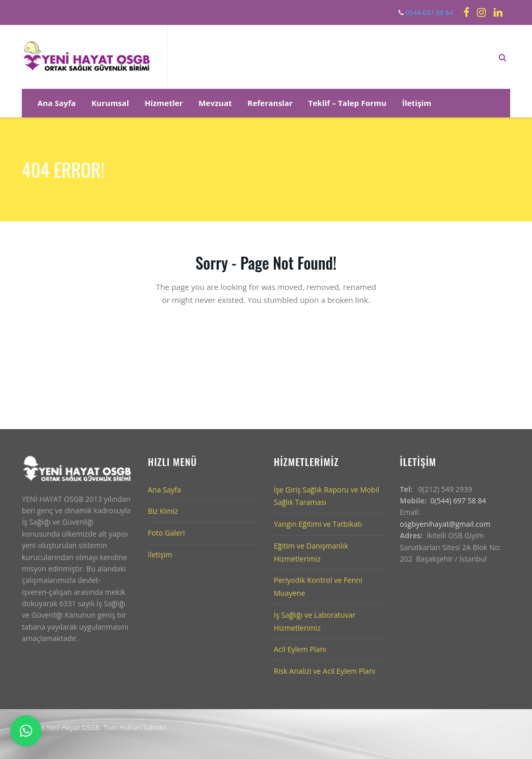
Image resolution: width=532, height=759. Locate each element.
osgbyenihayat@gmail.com (445, 524)
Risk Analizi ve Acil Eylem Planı (324, 671)
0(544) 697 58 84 (458, 501)
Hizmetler (164, 103)
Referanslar (270, 103)
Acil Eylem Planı (300, 649)
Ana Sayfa (57, 103)
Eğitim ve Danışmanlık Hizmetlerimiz (311, 552)
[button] (26, 731)
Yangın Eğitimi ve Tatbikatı (318, 524)
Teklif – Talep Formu (347, 103)
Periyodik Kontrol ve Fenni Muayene (318, 587)
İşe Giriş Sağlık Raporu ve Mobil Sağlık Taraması (327, 496)
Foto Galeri (167, 533)
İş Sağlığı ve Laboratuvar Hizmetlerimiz (315, 621)
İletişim (417, 103)
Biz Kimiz (163, 511)
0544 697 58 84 (428, 12)
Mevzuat (215, 103)
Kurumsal (110, 103)
